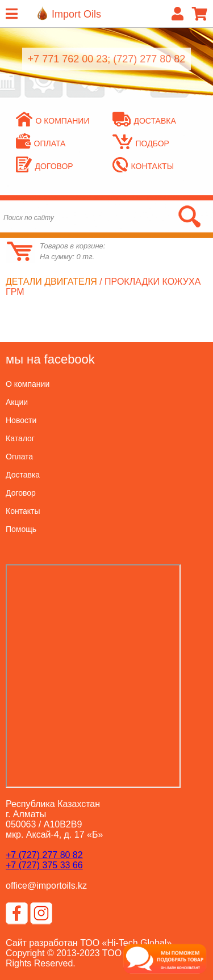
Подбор (141, 143)
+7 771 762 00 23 (68, 59)
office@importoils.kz (46, 886)
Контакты (143, 166)
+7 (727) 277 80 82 (44, 855)
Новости (21, 420)
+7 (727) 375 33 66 (44, 865)
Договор (45, 166)
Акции (17, 402)
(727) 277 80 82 (149, 59)
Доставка (144, 121)
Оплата (41, 143)
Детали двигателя (51, 282)
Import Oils (76, 14)
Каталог (20, 438)
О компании (53, 121)
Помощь (21, 529)
